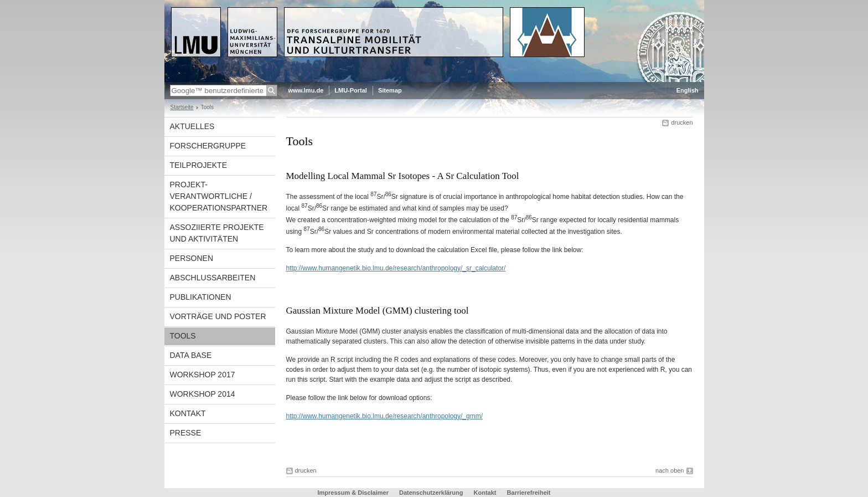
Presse (186, 433)
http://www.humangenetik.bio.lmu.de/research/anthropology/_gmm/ (385, 416)
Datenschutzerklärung (431, 493)
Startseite (182, 107)
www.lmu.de (306, 90)
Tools (183, 336)
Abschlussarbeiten (213, 278)
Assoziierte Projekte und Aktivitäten (217, 233)
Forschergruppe (208, 146)
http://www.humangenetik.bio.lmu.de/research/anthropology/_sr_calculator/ (396, 268)
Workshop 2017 (203, 375)
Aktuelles (192, 126)
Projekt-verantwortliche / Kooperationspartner (219, 196)
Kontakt (188, 413)
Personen (192, 258)
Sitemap (390, 90)
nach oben (670, 470)
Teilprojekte (198, 165)
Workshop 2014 (203, 394)
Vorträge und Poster (218, 316)
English (688, 90)
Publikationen (201, 297)
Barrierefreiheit (529, 493)
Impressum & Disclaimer (353, 493)
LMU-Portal (351, 90)
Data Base (191, 355)
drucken (682, 122)
